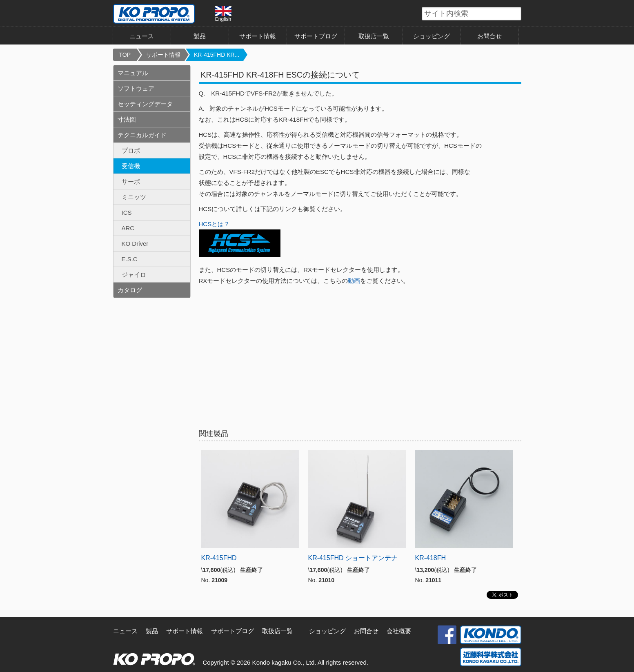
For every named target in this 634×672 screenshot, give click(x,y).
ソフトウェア (136, 88)
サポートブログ (316, 36)
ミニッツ (134, 197)
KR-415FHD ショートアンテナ (353, 558)
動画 (354, 281)
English (223, 14)
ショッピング (432, 36)
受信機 (131, 166)
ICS (127, 213)
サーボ (131, 181)
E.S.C (130, 259)
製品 (200, 36)
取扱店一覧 (374, 36)
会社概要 (399, 631)
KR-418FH (431, 558)
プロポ (131, 150)
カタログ (130, 290)
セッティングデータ (145, 104)
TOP (125, 55)
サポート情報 (258, 36)
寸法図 (127, 119)
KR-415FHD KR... (217, 55)
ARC (128, 228)
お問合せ (489, 36)
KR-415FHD (219, 558)
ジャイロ (134, 275)
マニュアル (133, 73)
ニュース (142, 36)
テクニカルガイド (142, 135)
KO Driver (135, 244)
